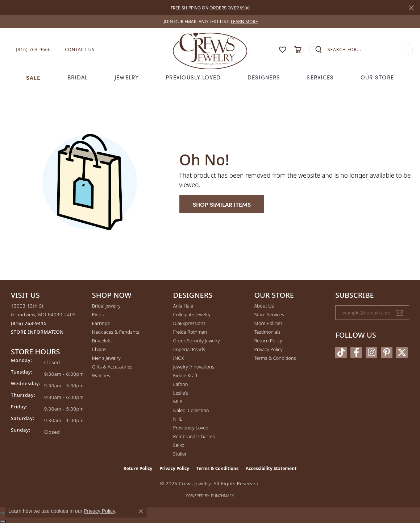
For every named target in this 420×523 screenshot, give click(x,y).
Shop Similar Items (222, 204)
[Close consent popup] (141, 511)
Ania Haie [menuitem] (183, 306)
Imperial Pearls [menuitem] (189, 349)
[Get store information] (37, 332)
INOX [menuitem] (179, 358)
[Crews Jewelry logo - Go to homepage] (210, 50)
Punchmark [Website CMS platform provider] (223, 496)
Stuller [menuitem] (180, 454)
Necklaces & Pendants (116, 332)
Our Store (377, 77)
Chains (99, 349)
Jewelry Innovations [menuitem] (194, 367)
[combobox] (370, 50)
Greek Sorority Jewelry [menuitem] (197, 341)
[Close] (411, 8)
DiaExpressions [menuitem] (189, 323)
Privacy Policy (268, 349)
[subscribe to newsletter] (399, 313)
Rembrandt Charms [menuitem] (194, 436)
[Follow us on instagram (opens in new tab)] (371, 353)
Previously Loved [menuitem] (191, 428)
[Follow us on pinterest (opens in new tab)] (387, 353)
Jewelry (127, 77)
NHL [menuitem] (178, 419)
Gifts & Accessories (112, 367)
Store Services (269, 314)
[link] (210, 22)
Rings (98, 314)
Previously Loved (193, 77)
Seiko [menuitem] (179, 445)
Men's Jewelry (106, 358)
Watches (101, 375)
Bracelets (102, 341)
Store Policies (268, 323)
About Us (264, 306)
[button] (269, 50)
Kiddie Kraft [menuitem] (186, 375)
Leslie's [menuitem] (181, 393)
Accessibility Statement (271, 468)
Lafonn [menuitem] (181, 384)
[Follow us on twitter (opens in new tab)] (402, 353)
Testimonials (267, 332)
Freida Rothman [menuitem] (190, 332)
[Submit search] (319, 50)
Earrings (101, 323)
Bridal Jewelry (106, 306)
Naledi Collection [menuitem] (191, 410)
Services (320, 77)
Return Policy (268, 341)
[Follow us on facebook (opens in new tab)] (356, 353)
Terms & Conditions (275, 358)
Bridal (78, 77)
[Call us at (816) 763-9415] (29, 323)
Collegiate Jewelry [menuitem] (192, 314)
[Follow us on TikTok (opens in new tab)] (341, 353)
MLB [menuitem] (178, 401)
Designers (264, 77)
